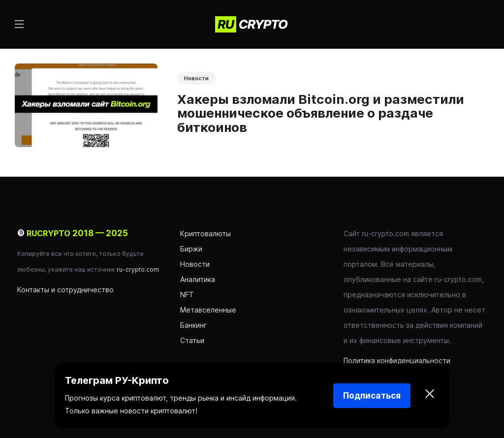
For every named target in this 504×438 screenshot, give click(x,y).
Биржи (191, 249)
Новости (196, 78)
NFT (187, 295)
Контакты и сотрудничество (65, 290)
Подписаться (372, 396)
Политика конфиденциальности (397, 360)
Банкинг (193, 325)
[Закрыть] (430, 396)
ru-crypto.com (138, 269)
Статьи (192, 340)
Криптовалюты (205, 234)
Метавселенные (208, 310)
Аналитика (198, 279)
